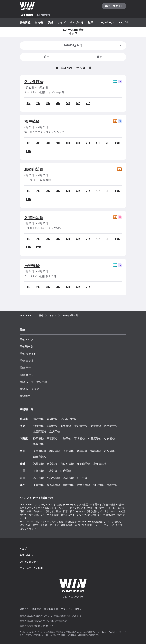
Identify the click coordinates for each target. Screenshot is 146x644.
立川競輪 (55, 431)
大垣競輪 (68, 451)
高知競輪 (68, 478)
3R (48, 103)
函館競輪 (38, 419)
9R (108, 143)
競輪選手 (25, 396)
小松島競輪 (53, 478)
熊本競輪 (112, 485)
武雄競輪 (68, 485)
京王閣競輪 (40, 431)
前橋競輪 (52, 426)
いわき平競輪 (68, 419)
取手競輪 (66, 426)
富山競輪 (96, 451)
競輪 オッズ (27, 375)
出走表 (39, 23)
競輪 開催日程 (28, 354)
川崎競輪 (66, 439)
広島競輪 (52, 471)
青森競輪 (52, 419)
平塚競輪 (79, 439)
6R (78, 103)
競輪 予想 (25, 368)
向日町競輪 (67, 464)
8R (98, 143)
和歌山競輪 (34, 170)
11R (28, 151)
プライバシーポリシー (72, 609)
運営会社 (24, 609)
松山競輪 (82, 478)
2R (38, 103)
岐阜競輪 (55, 451)
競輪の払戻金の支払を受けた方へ (37, 626)
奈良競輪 (52, 464)
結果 (90, 23)
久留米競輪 (34, 218)
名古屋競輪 (40, 451)
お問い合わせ (27, 555)
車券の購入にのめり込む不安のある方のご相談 (44, 621)
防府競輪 (66, 471)
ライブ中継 (77, 23)
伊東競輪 (109, 439)
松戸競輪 (32, 122)
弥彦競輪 (38, 426)
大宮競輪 (96, 426)
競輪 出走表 (27, 361)
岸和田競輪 (100, 464)
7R (88, 103)
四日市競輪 (40, 457)
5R (68, 103)
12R (38, 247)
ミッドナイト (126, 23)
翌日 (110, 57)
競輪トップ (26, 340)
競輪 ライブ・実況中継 (33, 382)
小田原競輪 (94, 439)
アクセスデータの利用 (31, 568)
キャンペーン (106, 23)
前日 (36, 57)
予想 (50, 23)
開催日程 (25, 23)
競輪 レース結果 (29, 389)
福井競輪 (38, 464)
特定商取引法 (51, 609)
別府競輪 (98, 485)
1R (29, 103)
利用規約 (36, 609)
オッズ (61, 23)
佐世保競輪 (34, 82)
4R (58, 103)
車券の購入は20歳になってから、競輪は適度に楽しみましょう (52, 616)
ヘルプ (23, 549)
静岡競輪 (38, 444)
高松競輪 (38, 478)
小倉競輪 (38, 485)
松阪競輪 (109, 451)
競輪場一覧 (26, 347)
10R (117, 143)
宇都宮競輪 (81, 426)
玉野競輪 (32, 266)
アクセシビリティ (29, 562)
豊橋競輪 (82, 451)
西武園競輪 (111, 426)
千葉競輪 (52, 439)
